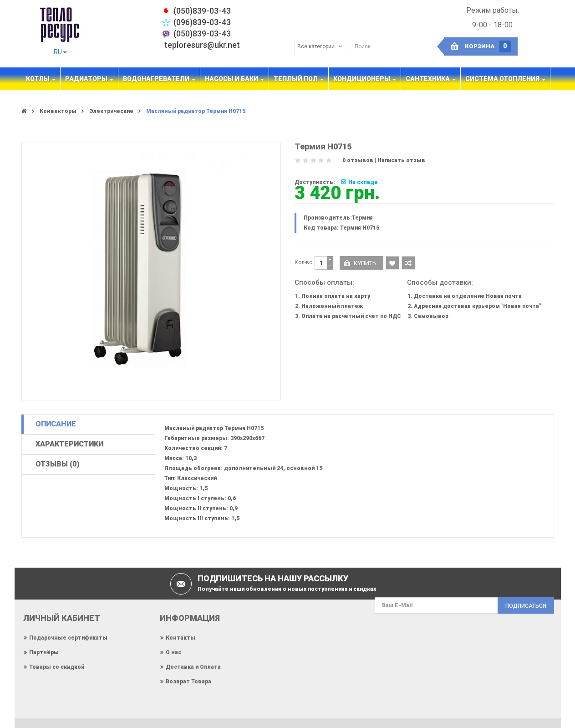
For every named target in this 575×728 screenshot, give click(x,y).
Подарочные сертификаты (68, 638)
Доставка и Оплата (193, 667)
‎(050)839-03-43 (202, 11)
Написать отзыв (401, 160)
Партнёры (44, 652)
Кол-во (303, 262)
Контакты (181, 638)
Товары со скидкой (57, 667)
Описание (56, 424)
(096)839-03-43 (202, 22)
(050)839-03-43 (202, 33)
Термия (362, 218)
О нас (173, 652)
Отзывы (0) (57, 464)
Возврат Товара (188, 682)
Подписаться (526, 606)
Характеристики (69, 444)
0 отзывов (358, 160)
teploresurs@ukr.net (202, 45)
